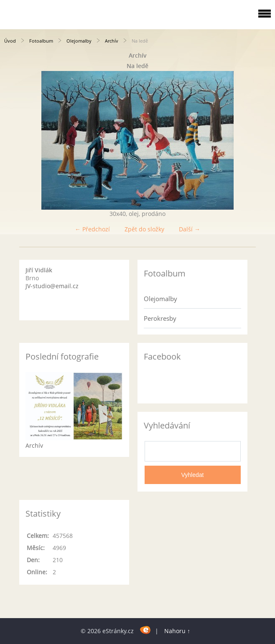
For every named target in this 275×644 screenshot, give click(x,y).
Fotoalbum (41, 41)
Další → (190, 229)
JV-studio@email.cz (52, 286)
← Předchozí (92, 229)
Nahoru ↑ (177, 631)
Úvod (10, 41)
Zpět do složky (144, 229)
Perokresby (160, 318)
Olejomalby (79, 41)
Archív (112, 41)
